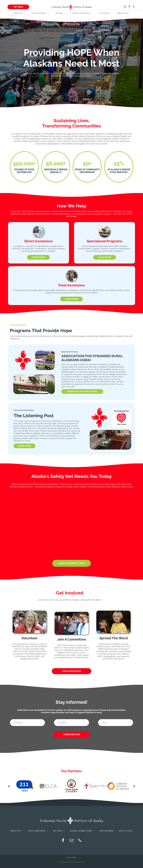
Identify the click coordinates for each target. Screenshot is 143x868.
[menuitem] (20, 13)
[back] (9, 786)
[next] (134, 786)
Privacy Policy (72, 857)
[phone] (134, 7)
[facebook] (129, 7)
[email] (125, 7)
